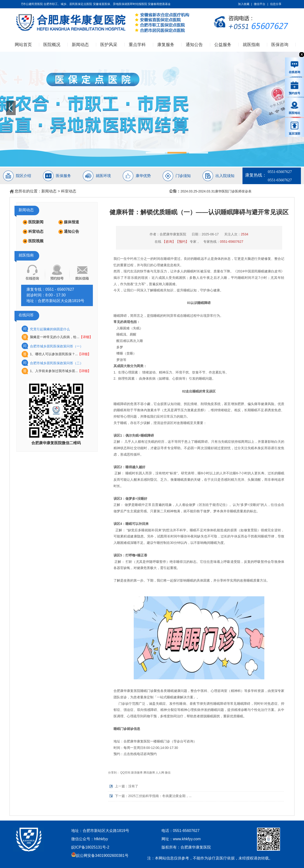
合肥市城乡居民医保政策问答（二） (57, 363)
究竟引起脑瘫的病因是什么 (50, 329)
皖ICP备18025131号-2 (90, 847)
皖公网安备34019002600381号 (100, 856)
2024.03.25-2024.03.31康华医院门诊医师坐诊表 (216, 191)
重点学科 (137, 45)
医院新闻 (36, 222)
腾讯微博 (149, 773)
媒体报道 (71, 222)
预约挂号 (294, 88)
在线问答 (26, 315)
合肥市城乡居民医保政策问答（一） (57, 346)
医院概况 (52, 45)
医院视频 (36, 241)
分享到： (114, 773)
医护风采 (109, 45)
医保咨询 (280, 45)
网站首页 (23, 45)
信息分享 (276, 4)
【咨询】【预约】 (176, 242)
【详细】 (86, 337)
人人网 (160, 773)
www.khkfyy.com (187, 839)
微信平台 (260, 4)
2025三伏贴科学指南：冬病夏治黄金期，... (160, 796)
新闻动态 (80, 45)
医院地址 (294, 108)
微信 (168, 773)
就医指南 (251, 45)
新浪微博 (137, 773)
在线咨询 (294, 67)
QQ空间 (125, 773)
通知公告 (194, 45)
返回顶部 (294, 128)
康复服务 (166, 45)
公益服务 (223, 45)
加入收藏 (244, 4)
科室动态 (69, 191)
